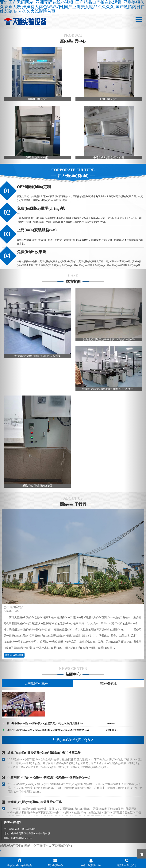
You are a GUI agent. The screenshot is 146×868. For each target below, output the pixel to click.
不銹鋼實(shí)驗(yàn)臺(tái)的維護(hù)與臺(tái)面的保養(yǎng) (49, 780)
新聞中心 (73, 677)
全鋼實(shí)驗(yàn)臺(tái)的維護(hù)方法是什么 (109, 391)
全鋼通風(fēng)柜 (37, 99)
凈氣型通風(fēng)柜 (37, 158)
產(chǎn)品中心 (73, 41)
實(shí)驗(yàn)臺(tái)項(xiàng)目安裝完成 (37, 357)
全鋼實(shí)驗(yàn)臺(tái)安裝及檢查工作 (35, 804)
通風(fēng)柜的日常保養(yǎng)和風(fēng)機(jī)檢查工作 (44, 755)
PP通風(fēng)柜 (109, 99)
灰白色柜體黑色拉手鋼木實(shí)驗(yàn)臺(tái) (109, 341)
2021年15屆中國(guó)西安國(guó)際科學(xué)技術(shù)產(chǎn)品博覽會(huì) (48, 732)
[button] (11, 434)
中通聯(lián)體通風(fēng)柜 (109, 158)
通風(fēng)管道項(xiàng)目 (37, 488)
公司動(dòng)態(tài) (38, 686)
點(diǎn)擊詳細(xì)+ (14, 658)
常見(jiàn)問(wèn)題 (73, 742)
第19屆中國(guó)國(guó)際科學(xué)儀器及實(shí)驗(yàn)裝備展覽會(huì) (46, 726)
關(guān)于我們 (73, 507)
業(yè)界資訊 (108, 686)
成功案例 (73, 283)
